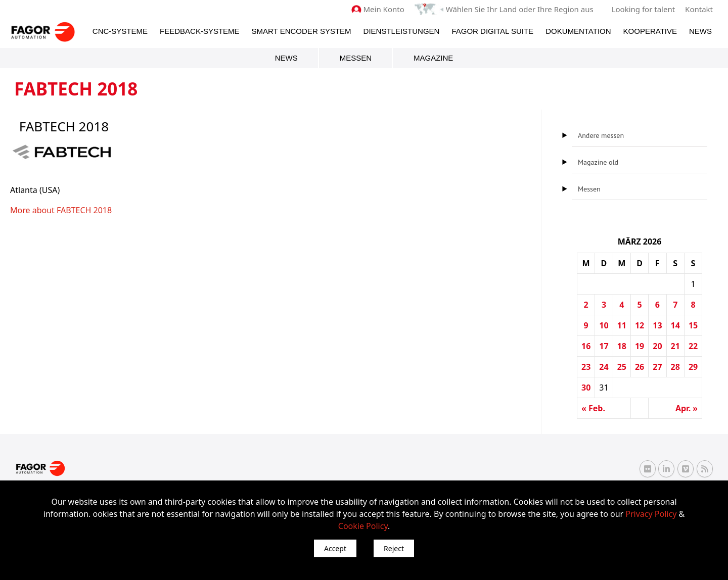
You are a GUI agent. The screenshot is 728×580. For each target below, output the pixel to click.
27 (657, 367)
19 (640, 346)
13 (657, 325)
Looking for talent (643, 9)
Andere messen (601, 135)
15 (693, 325)
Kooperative (650, 31)
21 (675, 346)
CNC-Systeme (120, 31)
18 (622, 346)
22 (693, 346)
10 (604, 325)
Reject (394, 548)
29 (693, 367)
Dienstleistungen (402, 31)
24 (604, 367)
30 (586, 388)
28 (675, 367)
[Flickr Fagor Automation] (648, 469)
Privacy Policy (651, 514)
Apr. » (687, 408)
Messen (356, 58)
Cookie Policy (363, 526)
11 (622, 325)
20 (657, 346)
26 (640, 367)
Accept (335, 548)
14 (675, 325)
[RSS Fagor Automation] (705, 469)
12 (640, 325)
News (700, 31)
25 (622, 367)
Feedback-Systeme (200, 31)
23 (586, 367)
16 (586, 346)
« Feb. (593, 408)
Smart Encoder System (302, 31)
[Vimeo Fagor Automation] (686, 469)
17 (604, 346)
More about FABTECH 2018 (61, 210)
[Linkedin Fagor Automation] (666, 469)
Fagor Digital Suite (492, 31)
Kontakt (699, 9)
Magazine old (598, 162)
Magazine (433, 58)
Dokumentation (578, 31)
